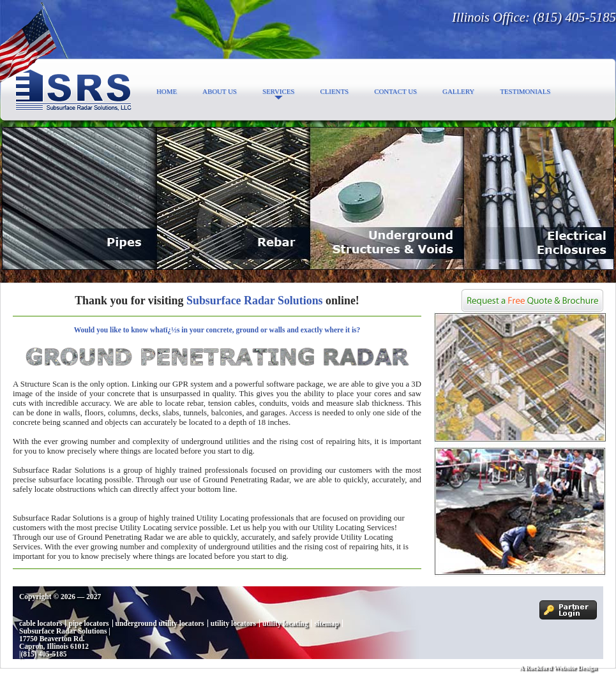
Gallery (458, 91)
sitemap (326, 623)
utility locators (233, 623)
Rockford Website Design (561, 668)
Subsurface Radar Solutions (63, 631)
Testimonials (525, 91)
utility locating (285, 623)
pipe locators (88, 623)
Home (167, 91)
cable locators (41, 623)
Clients (334, 91)
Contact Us (395, 91)
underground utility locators (160, 623)
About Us (220, 91)
